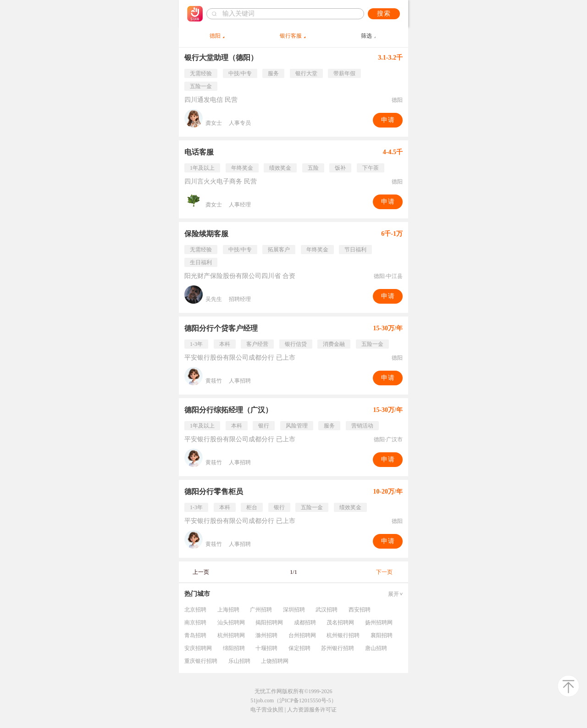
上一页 (201, 572)
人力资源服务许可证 (312, 710)
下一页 (384, 572)
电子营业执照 (267, 710)
